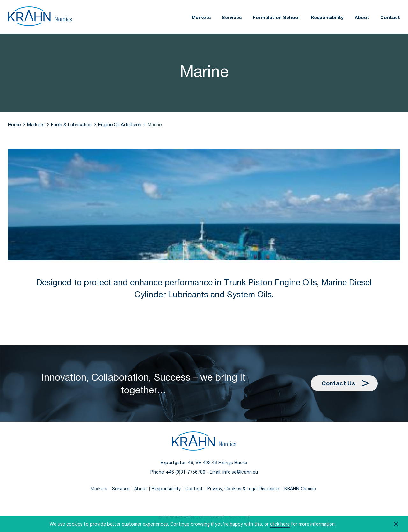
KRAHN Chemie (300, 488)
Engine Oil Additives (120, 124)
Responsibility (327, 17)
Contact (390, 17)
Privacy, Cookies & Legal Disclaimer (244, 488)
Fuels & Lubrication (71, 124)
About (362, 17)
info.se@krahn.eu (240, 472)
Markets (201, 17)
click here (280, 524)
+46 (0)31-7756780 (186, 472)
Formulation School (276, 17)
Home (14, 124)
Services (232, 17)
